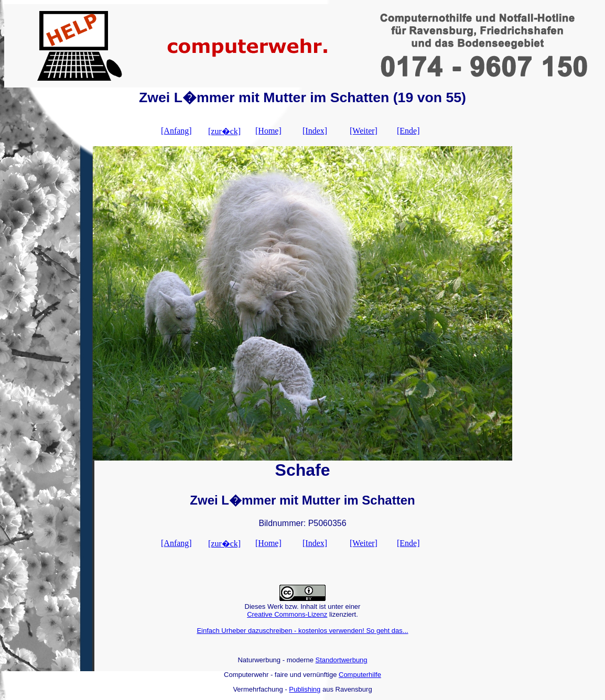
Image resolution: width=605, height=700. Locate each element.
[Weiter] (364, 131)
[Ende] (408, 131)
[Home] (268, 131)
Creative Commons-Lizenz (287, 614)
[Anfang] (176, 131)
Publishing (305, 689)
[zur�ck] (224, 131)
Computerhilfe (360, 675)
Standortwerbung (342, 660)
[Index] (315, 131)
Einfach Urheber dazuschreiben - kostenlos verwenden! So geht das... (302, 631)
